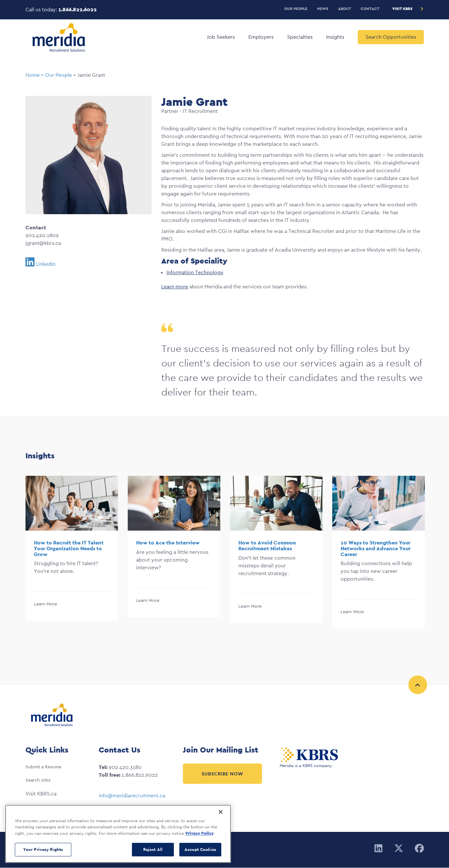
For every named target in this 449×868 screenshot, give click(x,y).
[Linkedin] (379, 849)
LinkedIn (46, 264)
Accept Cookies (200, 849)
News (323, 9)
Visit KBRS (402, 9)
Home (33, 75)
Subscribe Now (222, 774)
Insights (335, 37)
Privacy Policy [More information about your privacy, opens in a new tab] (200, 833)
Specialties (300, 37)
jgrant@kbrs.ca (43, 243)
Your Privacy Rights (43, 849)
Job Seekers (221, 37)
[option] (72, 552)
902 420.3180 (125, 767)
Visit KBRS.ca (41, 794)
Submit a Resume (43, 767)
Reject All (153, 849)
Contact (370, 9)
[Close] (221, 812)
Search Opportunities (391, 37)
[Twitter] (399, 849)
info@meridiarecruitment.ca (132, 796)
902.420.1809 (42, 235)
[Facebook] (419, 849)
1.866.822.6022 (78, 10)
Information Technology (195, 272)
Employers (261, 37)
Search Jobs (38, 780)
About (344, 9)
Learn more (175, 287)
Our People (296, 9)
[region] (118, 834)
